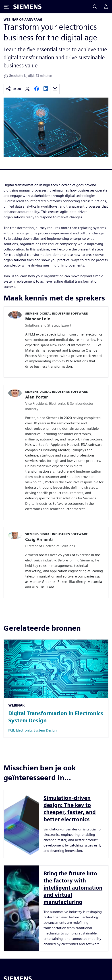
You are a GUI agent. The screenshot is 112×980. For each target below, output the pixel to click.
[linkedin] (46, 89)
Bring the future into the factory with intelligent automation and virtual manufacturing (73, 888)
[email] (55, 89)
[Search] (95, 7)
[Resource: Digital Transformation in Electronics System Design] (56, 689)
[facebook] (37, 89)
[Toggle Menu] (7, 7)
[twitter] (27, 89)
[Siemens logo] (27, 7)
